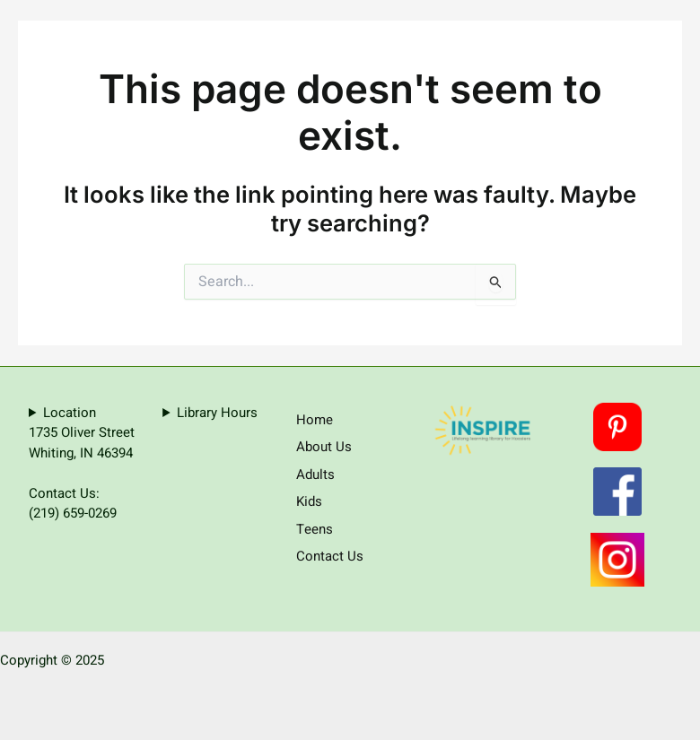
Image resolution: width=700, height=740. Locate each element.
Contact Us (330, 556)
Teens (315, 529)
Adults (315, 474)
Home (315, 420)
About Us (324, 447)
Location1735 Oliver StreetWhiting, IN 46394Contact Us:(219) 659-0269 (82, 463)
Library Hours (217, 413)
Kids (309, 501)
